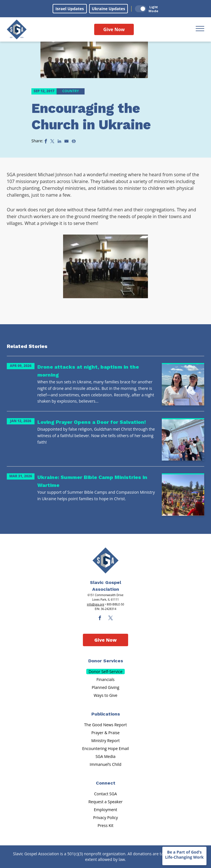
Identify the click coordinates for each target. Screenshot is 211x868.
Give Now (114, 29)
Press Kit (106, 825)
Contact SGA (106, 794)
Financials (106, 679)
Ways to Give (106, 695)
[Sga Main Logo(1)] (106, 560)
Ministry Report (106, 741)
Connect (106, 783)
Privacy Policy (105, 817)
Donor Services (106, 661)
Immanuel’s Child (106, 764)
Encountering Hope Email (106, 748)
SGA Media (106, 756)
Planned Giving (105, 687)
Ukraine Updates (109, 9)
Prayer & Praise (106, 733)
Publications (106, 714)
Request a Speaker (105, 802)
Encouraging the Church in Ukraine (91, 116)
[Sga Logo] (17, 29)
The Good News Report (106, 725)
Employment (106, 810)
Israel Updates (70, 9)
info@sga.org (95, 604)
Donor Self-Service (106, 672)
